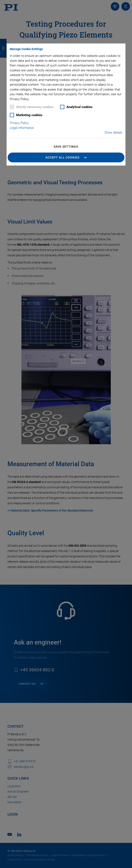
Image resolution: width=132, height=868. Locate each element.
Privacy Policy (19, 123)
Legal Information (22, 128)
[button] (66, 157)
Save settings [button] (66, 147)
